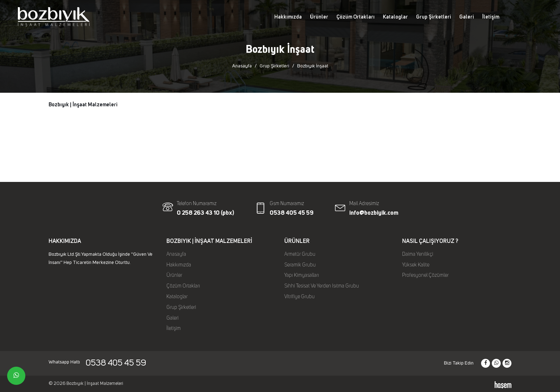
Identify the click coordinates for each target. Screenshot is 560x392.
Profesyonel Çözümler (425, 275)
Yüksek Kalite (416, 265)
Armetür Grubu (300, 254)
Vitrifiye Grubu (299, 297)
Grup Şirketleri (434, 17)
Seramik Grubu (300, 265)
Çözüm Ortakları (356, 17)
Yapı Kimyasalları (302, 275)
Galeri (467, 17)
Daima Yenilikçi (418, 254)
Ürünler (319, 17)
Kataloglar (395, 17)
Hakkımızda (288, 17)
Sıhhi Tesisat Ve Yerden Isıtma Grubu (322, 286)
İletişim (491, 17)
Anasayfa (242, 66)
